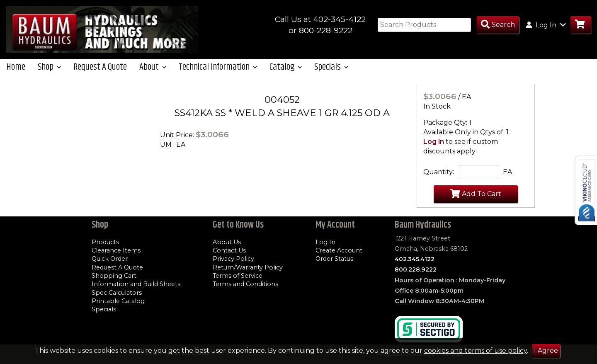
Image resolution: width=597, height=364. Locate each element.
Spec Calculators (117, 293)
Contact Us (229, 251)
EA (507, 176)
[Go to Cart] (581, 25)
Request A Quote (100, 71)
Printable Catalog (118, 301)
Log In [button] (546, 25)
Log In (325, 242)
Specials (104, 310)
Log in (434, 145)
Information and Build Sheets (136, 284)
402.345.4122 (415, 260)
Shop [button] (49, 71)
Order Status (334, 259)
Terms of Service (238, 276)
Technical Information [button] (218, 71)
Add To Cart (476, 197)
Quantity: (439, 176)
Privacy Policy (233, 259)
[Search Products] (498, 25)
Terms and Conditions (245, 284)
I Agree (546, 351)
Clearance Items (116, 251)
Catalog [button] (286, 71)
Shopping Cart (114, 276)
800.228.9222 (416, 270)
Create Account (339, 251)
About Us (227, 242)
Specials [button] (331, 71)
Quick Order (110, 259)
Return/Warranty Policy (248, 267)
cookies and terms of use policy (476, 351)
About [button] (153, 71)
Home (16, 71)
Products (105, 242)
